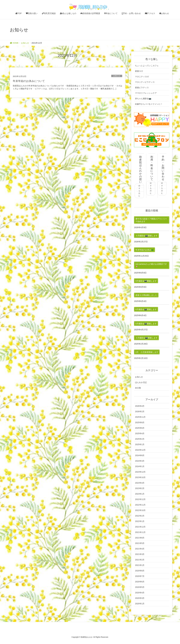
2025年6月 (140, 428)
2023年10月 (140, 477)
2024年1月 (140, 466)
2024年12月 (140, 450)
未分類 (138, 388)
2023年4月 (140, 483)
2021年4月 (140, 549)
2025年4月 (140, 433)
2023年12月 (140, 472)
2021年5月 (140, 543)
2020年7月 (140, 576)
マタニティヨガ (142, 77)
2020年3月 (140, 598)
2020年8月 (140, 571)
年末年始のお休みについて (29, 81)
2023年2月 (140, 488)
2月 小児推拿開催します (147, 352)
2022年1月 (140, 521)
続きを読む (139, 191)
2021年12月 (140, 527)
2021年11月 (140, 532)
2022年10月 (140, 510)
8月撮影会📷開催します (146, 281)
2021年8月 (140, 538)
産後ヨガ (139, 71)
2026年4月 (140, 406)
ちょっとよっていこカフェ (147, 66)
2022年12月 (140, 499)
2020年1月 (140, 604)
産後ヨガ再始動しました (146, 295)
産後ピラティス (142, 88)
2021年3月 (140, 554)
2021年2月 (140, 560)
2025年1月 (140, 444)
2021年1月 (140, 565)
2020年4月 (140, 593)
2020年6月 (140, 582)
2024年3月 (140, 461)
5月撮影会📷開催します (146, 324)
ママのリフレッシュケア (146, 93)
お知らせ (117, 76)
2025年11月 (140, 417)
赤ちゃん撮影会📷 (143, 99)
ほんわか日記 (141, 382)
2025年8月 (140, 422)
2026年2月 (140, 412)
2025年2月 (140, 439)
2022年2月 (140, 516)
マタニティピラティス (145, 82)
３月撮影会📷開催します (146, 236)
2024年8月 (140, 455)
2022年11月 (140, 505)
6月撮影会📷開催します (146, 309)
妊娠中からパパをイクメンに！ (149, 104)
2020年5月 (140, 587)
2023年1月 (140, 494)
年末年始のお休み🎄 (144, 250)
